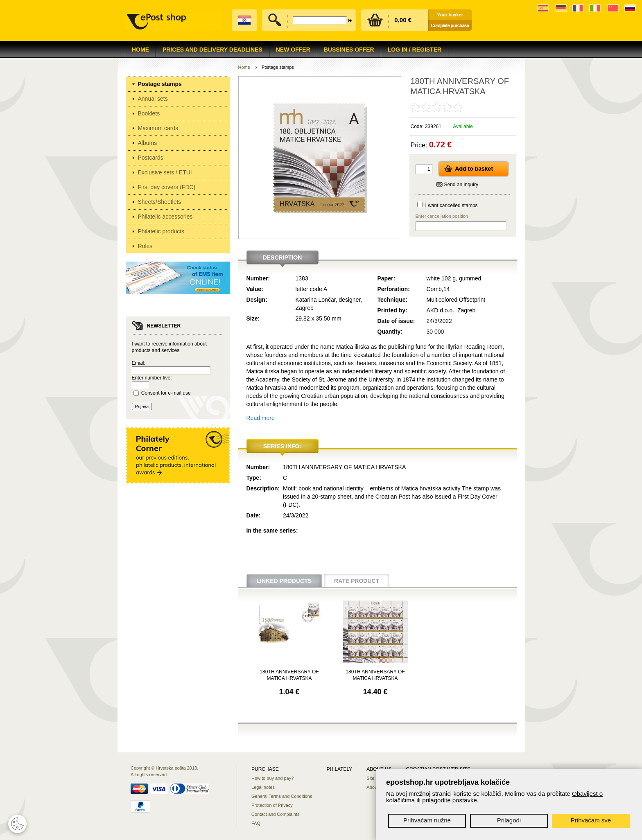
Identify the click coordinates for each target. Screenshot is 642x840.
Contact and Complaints (275, 814)
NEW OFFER (293, 50)
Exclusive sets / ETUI (165, 172)
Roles (145, 246)
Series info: (282, 446)
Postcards (151, 158)
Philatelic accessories (165, 217)
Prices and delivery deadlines (212, 50)
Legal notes (263, 787)
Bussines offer (349, 50)
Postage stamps (160, 84)
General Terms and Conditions (282, 796)
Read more (261, 418)
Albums (148, 143)
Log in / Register (415, 50)
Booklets (149, 113)
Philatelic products (161, 231)
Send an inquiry (461, 185)
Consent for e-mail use (166, 393)
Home (140, 50)
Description (283, 257)
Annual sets (153, 99)
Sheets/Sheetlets (160, 202)
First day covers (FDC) (167, 187)
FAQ (256, 823)
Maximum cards (158, 128)
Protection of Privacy (272, 805)
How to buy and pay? (272, 778)
